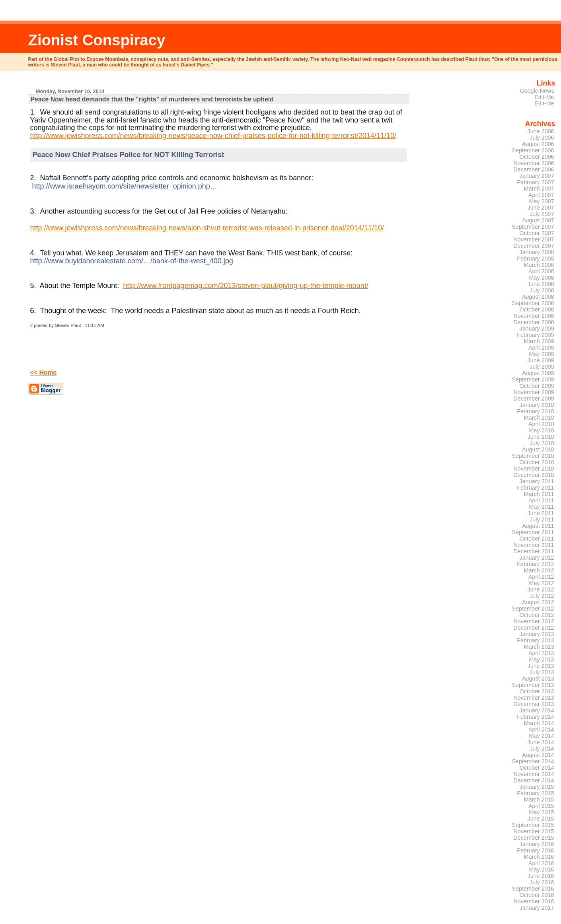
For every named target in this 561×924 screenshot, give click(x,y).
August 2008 (538, 297)
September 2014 (533, 761)
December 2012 (534, 628)
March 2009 (539, 341)
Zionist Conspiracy (97, 40)
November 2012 (534, 621)
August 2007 (538, 220)
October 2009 (537, 386)
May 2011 (542, 507)
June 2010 (541, 437)
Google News (537, 91)
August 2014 (538, 755)
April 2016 (541, 863)
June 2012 (541, 589)
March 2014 (539, 723)
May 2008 (542, 278)
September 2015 (533, 825)
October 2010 (537, 462)
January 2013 (537, 634)
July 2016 (542, 882)
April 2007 (541, 195)
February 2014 (535, 717)
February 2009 (535, 335)
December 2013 (534, 704)
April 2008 (541, 271)
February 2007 (535, 182)
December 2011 (534, 551)
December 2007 (534, 246)
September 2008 (533, 303)
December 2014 (534, 780)
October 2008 (537, 309)
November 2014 (534, 774)
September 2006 (533, 150)
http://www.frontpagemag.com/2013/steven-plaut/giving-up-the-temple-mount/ (245, 286)
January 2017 (537, 908)
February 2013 (535, 640)
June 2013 (541, 666)
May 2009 (542, 354)
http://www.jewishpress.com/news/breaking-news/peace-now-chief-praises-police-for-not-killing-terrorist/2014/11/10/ (213, 136)
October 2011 (537, 539)
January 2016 (537, 844)
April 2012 (541, 577)
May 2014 (542, 736)
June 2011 (541, 513)
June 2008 (541, 284)
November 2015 (534, 831)
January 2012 (537, 558)
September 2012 (533, 609)
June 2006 (541, 131)
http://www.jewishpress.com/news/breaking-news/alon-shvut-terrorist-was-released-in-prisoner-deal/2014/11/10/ (207, 228)
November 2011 (534, 545)
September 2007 (533, 227)
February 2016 (535, 850)
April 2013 (541, 653)
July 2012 (542, 596)
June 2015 (541, 819)
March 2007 (539, 189)
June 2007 (541, 208)
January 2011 (537, 481)
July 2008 (542, 290)
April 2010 (541, 424)
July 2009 (542, 367)
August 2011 (538, 526)
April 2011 (541, 500)
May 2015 (542, 812)
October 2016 (537, 895)
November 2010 (534, 469)
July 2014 (542, 749)
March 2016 (539, 857)
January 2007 (537, 176)
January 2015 (537, 787)
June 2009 (541, 360)
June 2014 (541, 742)
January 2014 (537, 710)
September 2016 (533, 889)
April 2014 (541, 729)
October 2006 (537, 157)
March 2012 (539, 570)
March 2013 (539, 647)
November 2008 (534, 316)
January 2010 (537, 405)
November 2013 (534, 698)
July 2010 (542, 443)
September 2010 (533, 456)
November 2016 (534, 901)
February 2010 (535, 411)
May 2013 (542, 659)
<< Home (44, 373)
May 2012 (542, 583)
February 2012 (535, 564)
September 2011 (533, 532)
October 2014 (537, 768)
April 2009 (541, 348)
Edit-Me (544, 97)
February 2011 (535, 488)
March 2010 (539, 418)
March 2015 (539, 800)
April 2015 (541, 806)
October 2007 (537, 233)
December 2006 (534, 169)
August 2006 (538, 144)
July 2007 (542, 214)
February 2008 (535, 259)
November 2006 (534, 163)
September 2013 (533, 685)
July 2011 (542, 519)
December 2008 (534, 322)
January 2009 (537, 329)
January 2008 (537, 252)
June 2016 (541, 876)
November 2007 (534, 239)
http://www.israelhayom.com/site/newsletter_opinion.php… (125, 186)
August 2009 (538, 373)
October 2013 (537, 691)
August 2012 (538, 602)
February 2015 (535, 793)
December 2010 (534, 475)
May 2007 (542, 201)
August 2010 (538, 449)
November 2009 (534, 392)
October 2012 (537, 615)
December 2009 (534, 399)
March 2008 (539, 265)
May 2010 (542, 430)
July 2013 (542, 672)
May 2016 (542, 870)
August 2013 (538, 679)
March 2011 (539, 494)
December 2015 (534, 838)
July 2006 (542, 138)
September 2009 (533, 379)
